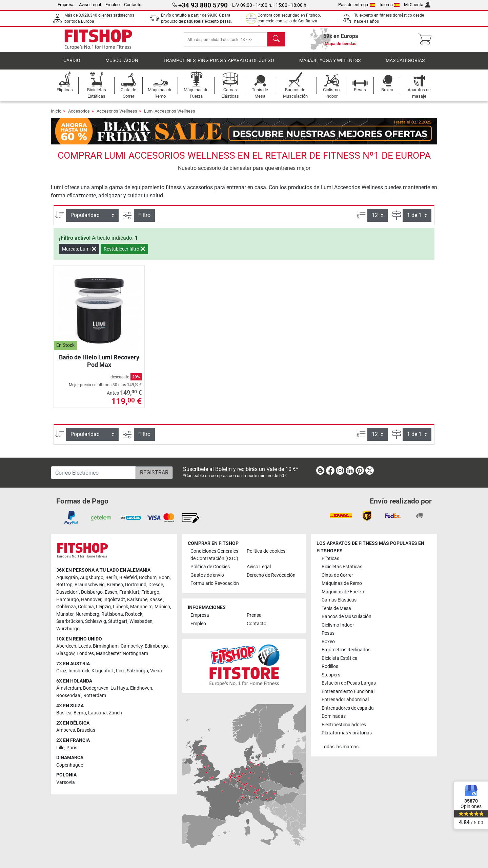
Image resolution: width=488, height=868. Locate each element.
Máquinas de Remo (342, 583)
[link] (320, 472)
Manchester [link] (108, 654)
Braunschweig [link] (90, 585)
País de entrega (357, 5)
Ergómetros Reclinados (346, 650)
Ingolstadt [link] (114, 600)
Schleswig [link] (96, 621)
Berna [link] (80, 713)
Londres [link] (85, 654)
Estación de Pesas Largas (349, 683)
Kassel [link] (156, 600)
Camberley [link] (132, 646)
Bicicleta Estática (340, 658)
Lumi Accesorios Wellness (170, 113)
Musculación (122, 63)
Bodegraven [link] (96, 688)
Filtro (144, 217)
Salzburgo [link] (137, 671)
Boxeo (328, 642)
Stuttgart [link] (118, 621)
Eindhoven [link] (141, 688)
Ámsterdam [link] (69, 688)
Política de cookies (266, 551)
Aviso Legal (90, 5)
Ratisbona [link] (112, 614)
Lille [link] (60, 748)
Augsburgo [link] (92, 578)
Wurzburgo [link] (68, 629)
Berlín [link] (111, 578)
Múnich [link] (162, 607)
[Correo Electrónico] (93, 473)
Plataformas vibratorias (347, 733)
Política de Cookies (210, 567)
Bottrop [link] (64, 585)
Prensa (254, 615)
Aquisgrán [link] (67, 578)
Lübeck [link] (120, 607)
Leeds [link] (85, 646)
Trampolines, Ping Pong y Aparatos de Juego (219, 63)
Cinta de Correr (337, 575)
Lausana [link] (97, 713)
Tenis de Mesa (336, 608)
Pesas (328, 633)
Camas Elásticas (339, 600)
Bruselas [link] (86, 730)
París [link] (72, 748)
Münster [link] (65, 614)
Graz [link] (61, 671)
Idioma (390, 5)
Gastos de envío (207, 575)
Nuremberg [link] (87, 614)
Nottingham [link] (135, 654)
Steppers (331, 675)
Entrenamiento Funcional (348, 692)
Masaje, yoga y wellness (330, 63)
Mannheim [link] (141, 607)
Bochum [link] (148, 578)
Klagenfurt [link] (103, 671)
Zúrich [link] (115, 713)
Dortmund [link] (136, 585)
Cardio (72, 63)
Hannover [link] (91, 600)
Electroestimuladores (344, 725)
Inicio (56, 113)
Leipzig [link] (103, 607)
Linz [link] (120, 671)
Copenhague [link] (70, 765)
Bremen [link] (115, 585)
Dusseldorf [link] (68, 592)
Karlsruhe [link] (137, 600)
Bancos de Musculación (347, 617)
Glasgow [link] (65, 654)
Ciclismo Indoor (338, 625)
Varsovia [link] (66, 782)
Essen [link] (111, 592)
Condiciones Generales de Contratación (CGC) (214, 555)
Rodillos (330, 666)
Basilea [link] (64, 713)
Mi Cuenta (417, 5)
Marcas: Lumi (79, 251)
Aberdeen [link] (66, 646)
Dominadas (334, 716)
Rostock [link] (134, 614)
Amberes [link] (66, 730)
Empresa (66, 5)
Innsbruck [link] (79, 671)
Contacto (133, 5)
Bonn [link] (164, 578)
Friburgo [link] (150, 592)
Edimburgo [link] (156, 646)
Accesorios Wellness (117, 113)
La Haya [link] (119, 688)
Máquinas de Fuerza (343, 592)
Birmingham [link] (106, 646)
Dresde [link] (156, 585)
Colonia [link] (86, 607)
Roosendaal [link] (69, 696)
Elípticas (330, 559)
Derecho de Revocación (271, 575)
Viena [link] (156, 671)
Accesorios (79, 113)
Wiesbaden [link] (141, 621)
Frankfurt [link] (129, 592)
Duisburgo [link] (92, 592)
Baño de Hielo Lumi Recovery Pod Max (99, 363)
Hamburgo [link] (68, 600)
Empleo (113, 5)
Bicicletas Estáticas (342, 567)
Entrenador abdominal (345, 700)
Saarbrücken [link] (70, 621)
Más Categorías (405, 63)
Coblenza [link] (66, 607)
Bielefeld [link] (128, 578)
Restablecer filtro (124, 251)
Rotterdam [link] (95, 696)
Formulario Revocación (215, 583)
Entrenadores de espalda (348, 708)
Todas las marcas (340, 747)
